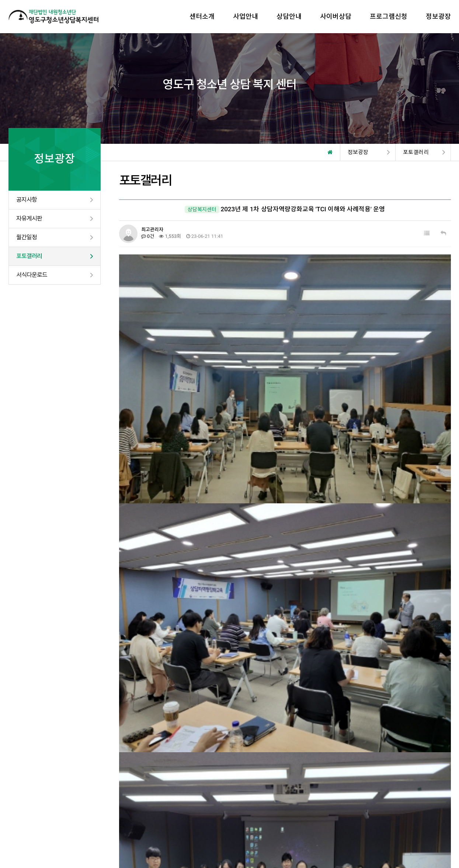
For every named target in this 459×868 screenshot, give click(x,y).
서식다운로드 (32, 275)
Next (449, 777)
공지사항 (27, 200)
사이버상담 (336, 16)
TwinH (228, 845)
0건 (148, 236)
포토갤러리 (29, 256)
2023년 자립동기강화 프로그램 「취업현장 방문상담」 (216, 699)
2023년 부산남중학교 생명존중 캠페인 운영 (203, 716)
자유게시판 (29, 218)
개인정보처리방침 (29, 824)
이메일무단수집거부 (83, 824)
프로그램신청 (389, 16)
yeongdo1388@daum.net (275, 836)
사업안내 (246, 16)
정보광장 (438, 16)
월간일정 (27, 237)
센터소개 (202, 16)
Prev (11, 777)
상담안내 (289, 16)
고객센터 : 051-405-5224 (416, 828)
